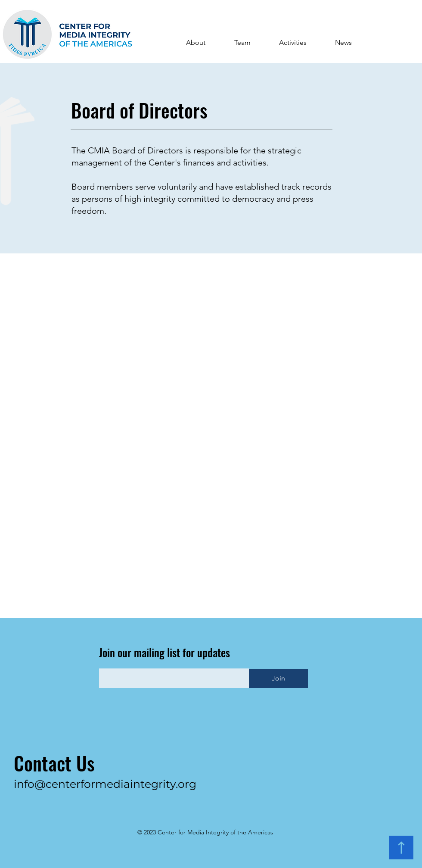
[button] (195, 43)
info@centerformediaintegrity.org (105, 784)
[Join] (278, 678)
